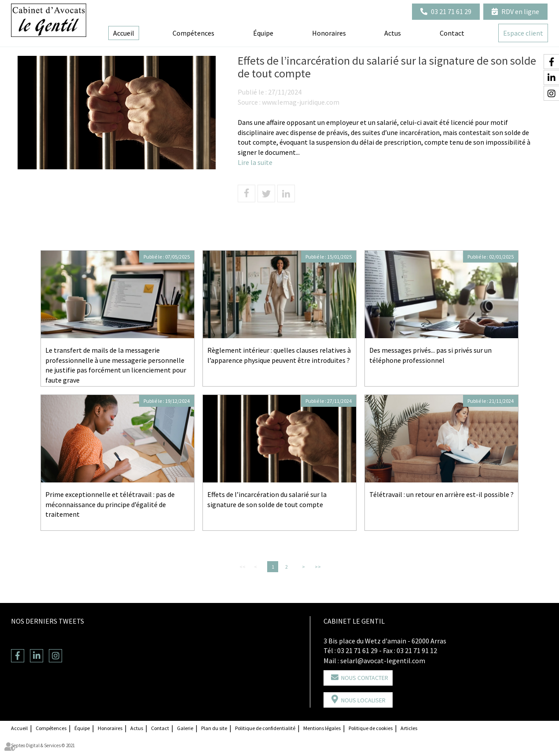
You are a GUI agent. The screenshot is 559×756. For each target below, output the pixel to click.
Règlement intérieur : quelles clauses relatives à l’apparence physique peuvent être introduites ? (279, 355)
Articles (409, 728)
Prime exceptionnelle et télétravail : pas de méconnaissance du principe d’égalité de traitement (110, 504)
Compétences (193, 33)
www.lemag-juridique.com (301, 102)
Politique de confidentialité (265, 728)
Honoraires (329, 33)
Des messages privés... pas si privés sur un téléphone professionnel (430, 355)
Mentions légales (322, 728)
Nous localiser (363, 700)
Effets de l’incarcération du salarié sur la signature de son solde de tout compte (267, 499)
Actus (393, 33)
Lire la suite (255, 162)
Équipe (263, 33)
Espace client (523, 33)
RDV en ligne (520, 11)
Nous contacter (365, 678)
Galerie (185, 728)
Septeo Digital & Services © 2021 (43, 745)
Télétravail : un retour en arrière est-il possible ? (441, 494)
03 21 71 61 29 (451, 11)
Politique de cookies (371, 728)
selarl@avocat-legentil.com (383, 661)
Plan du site (214, 728)
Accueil (124, 33)
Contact (452, 33)
